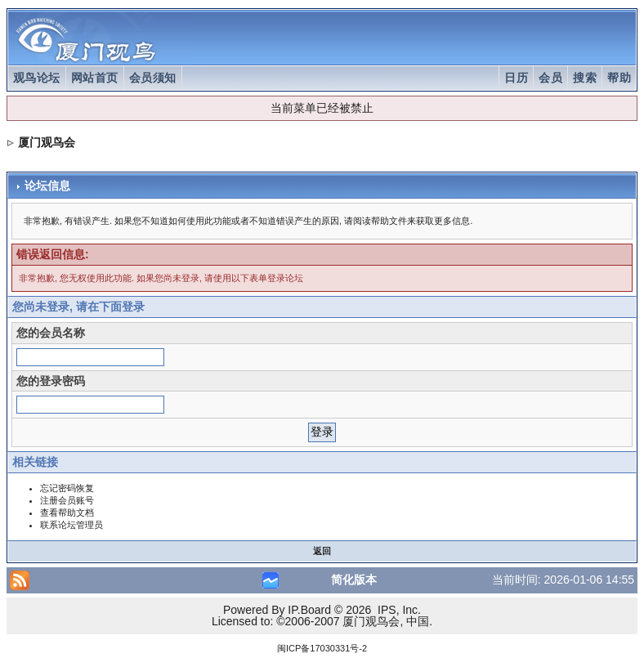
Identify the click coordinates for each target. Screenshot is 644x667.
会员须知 (153, 78)
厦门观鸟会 (47, 142)
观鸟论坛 (37, 78)
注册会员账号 (67, 500)
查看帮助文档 (67, 513)
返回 (322, 551)
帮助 (619, 78)
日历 (516, 78)
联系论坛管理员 (72, 525)
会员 (550, 78)
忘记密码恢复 (67, 488)
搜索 (585, 78)
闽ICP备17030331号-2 (322, 648)
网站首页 (95, 78)
